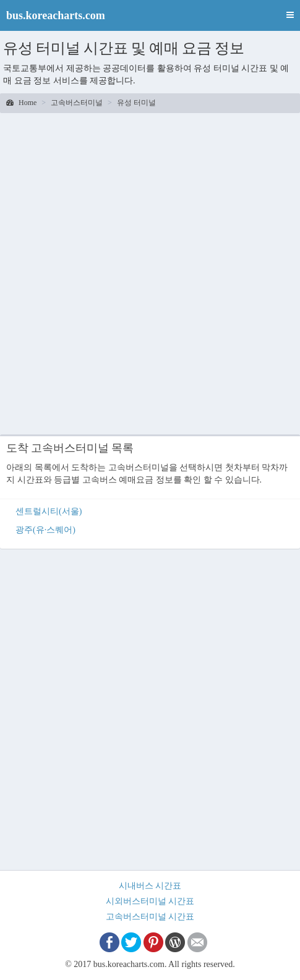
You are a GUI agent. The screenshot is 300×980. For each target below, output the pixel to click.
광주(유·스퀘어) (45, 530)
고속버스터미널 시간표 (150, 917)
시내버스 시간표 (150, 886)
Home (21, 103)
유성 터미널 (136, 103)
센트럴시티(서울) (49, 511)
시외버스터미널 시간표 (150, 901)
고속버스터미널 (77, 103)
